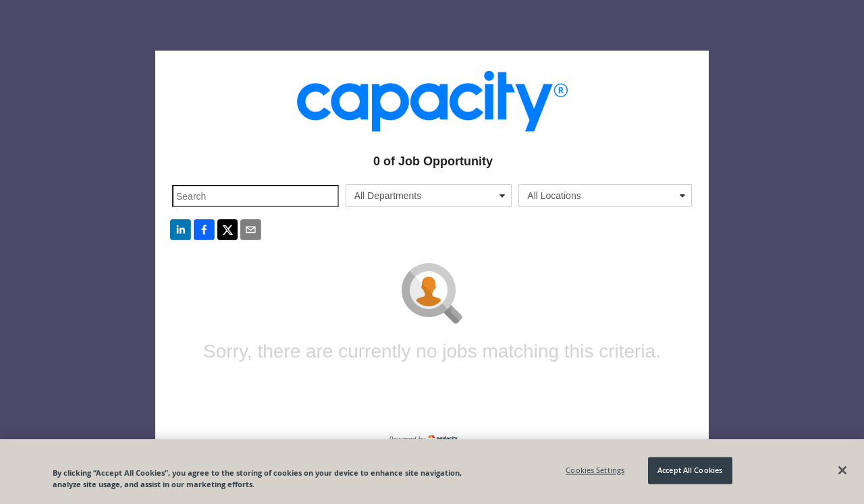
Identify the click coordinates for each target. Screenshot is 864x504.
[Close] (842, 470)
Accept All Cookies (690, 471)
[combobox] (429, 196)
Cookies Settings (595, 471)
